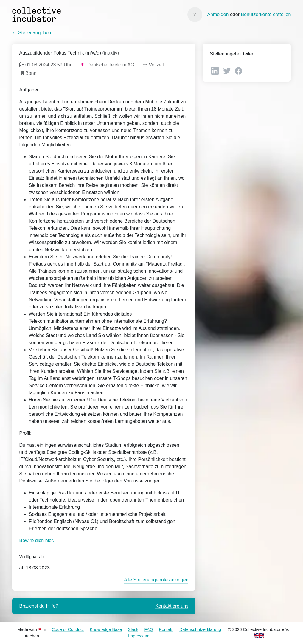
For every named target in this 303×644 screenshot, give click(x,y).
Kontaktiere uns (172, 606)
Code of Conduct (68, 629)
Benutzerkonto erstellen (266, 14)
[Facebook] (238, 70)
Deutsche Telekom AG (107, 65)
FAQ (149, 629)
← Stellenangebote (32, 33)
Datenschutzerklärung (200, 629)
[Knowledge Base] (195, 15)
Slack (133, 629)
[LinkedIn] (216, 70)
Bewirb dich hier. (37, 540)
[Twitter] (227, 70)
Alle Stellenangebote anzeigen (156, 580)
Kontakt (166, 629)
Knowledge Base (106, 629)
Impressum (139, 636)
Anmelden (218, 14)
